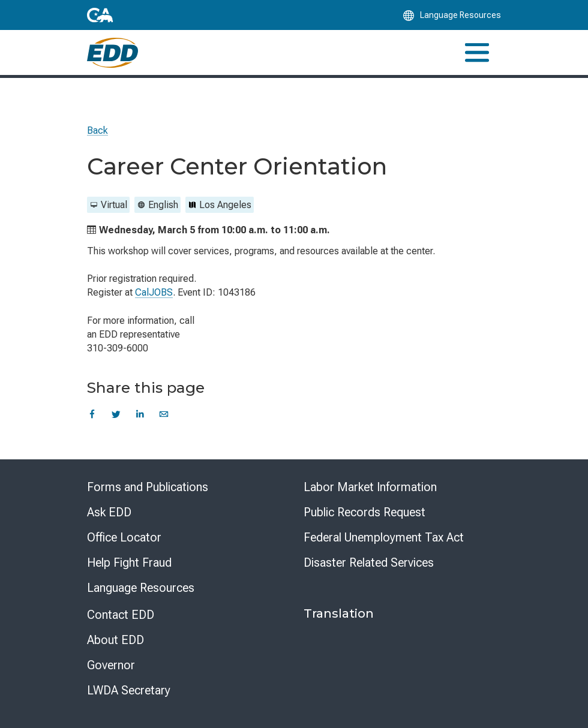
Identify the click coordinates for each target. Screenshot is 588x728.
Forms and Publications (148, 487)
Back (97, 130)
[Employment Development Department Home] (112, 53)
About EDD (115, 640)
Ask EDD (109, 512)
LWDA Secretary (129, 690)
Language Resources (141, 588)
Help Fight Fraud (129, 562)
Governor (111, 665)
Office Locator (124, 537)
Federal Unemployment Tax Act (384, 537)
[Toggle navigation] (477, 52)
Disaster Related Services (369, 562)
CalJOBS (154, 292)
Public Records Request (364, 512)
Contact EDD (121, 615)
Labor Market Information (370, 487)
